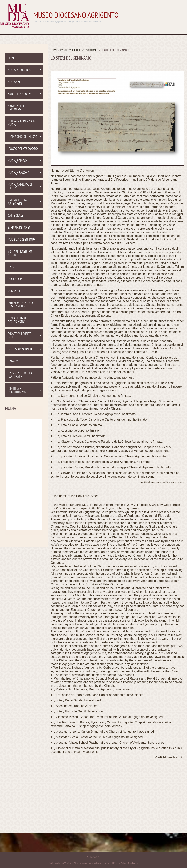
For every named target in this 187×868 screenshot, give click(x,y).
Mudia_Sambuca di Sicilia (24, 187)
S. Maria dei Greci (20, 228)
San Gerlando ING (24, 94)
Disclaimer (133, 863)
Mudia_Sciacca (24, 161)
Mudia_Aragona (24, 173)
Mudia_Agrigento (24, 70)
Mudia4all (15, 82)
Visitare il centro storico (20, 254)
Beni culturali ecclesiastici (18, 320)
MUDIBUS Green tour (22, 240)
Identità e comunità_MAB (24, 391)
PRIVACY (13, 361)
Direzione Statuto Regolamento (20, 305)
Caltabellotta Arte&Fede (24, 202)
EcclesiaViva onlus (24, 349)
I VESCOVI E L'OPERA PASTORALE (79, 50)
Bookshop (24, 279)
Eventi (24, 267)
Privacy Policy (120, 863)
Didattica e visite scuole (24, 336)
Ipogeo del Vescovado (23, 149)
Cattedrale (16, 216)
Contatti (14, 291)
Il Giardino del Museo (24, 137)
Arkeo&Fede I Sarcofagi (17, 108)
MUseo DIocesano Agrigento (76, 16)
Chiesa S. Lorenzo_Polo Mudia (24, 123)
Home (54, 50)
